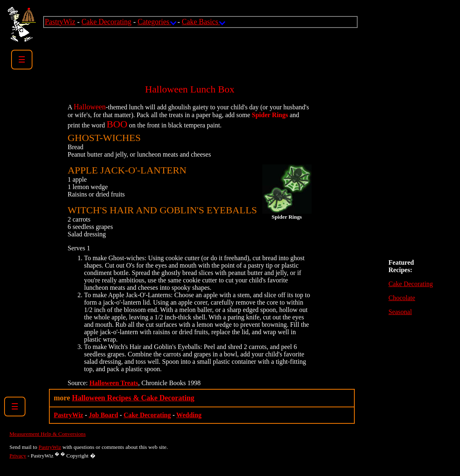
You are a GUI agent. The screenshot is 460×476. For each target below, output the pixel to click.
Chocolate (402, 298)
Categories (157, 22)
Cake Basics (203, 22)
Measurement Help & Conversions (47, 434)
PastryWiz (60, 22)
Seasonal (400, 312)
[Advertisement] (193, 46)
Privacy (18, 456)
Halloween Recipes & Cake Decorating (133, 398)
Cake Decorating (106, 22)
